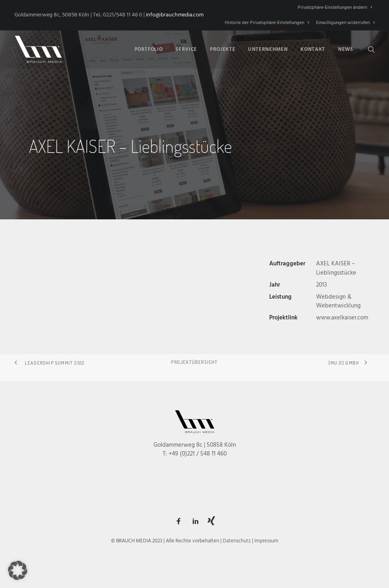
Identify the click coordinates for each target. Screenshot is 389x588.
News (346, 49)
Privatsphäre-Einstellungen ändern (335, 8)
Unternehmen (268, 49)
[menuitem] (336, 8)
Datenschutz (237, 541)
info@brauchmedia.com (175, 15)
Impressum (266, 541)
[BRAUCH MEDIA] (38, 49)
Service (186, 49)
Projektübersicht (194, 362)
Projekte (223, 49)
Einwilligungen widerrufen (345, 23)
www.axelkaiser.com (342, 318)
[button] (371, 49)
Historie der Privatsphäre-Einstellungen (267, 23)
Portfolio (149, 49)
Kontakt (313, 49)
